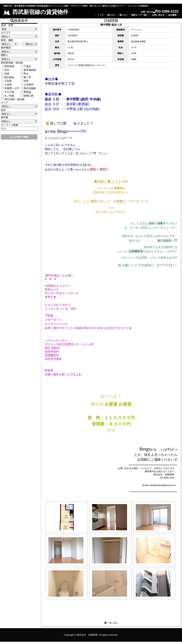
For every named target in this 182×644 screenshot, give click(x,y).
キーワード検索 (9, 125)
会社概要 (172, 15)
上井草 (7, 85)
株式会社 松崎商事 (87, 637)
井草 (25, 81)
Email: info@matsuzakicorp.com (159, 486)
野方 (25, 74)
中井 (5, 70)
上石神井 (27, 85)
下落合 (26, 66)
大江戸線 (8, 92)
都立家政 (8, 77)
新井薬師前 (28, 70)
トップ (100, 15)
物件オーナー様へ (140, 15)
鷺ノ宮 (26, 77)
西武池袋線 (28, 88)
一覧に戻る (111, 625)
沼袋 (5, 74)
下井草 (7, 81)
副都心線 (27, 96)
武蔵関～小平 (10, 88)
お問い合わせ (158, 15)
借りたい (111, 15)
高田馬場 (8, 66)
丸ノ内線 (8, 96)
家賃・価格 (7, 40)
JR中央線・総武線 (13, 99)
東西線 (26, 92)
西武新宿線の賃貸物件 (36, 12)
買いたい (124, 15)
